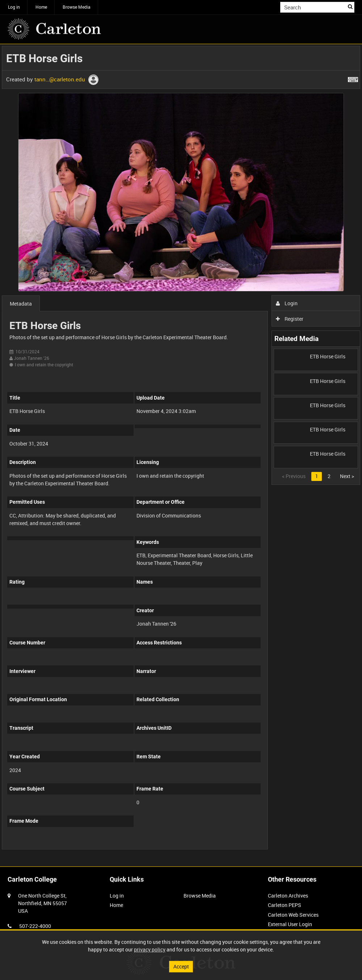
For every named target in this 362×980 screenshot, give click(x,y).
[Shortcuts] (353, 78)
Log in (14, 7)
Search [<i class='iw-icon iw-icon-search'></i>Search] (350, 7)
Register (290, 319)
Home (41, 7)
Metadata (21, 304)
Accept (181, 966)
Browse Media (77, 7)
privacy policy (150, 949)
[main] (181, 451)
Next (347, 476)
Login (287, 303)
